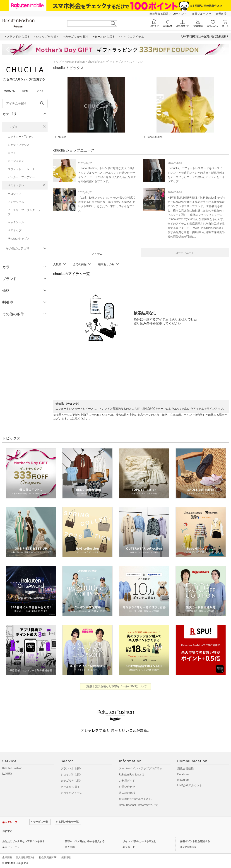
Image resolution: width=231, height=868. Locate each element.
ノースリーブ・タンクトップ (24, 212)
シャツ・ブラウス (19, 145)
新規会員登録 (185, 768)
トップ (57, 62)
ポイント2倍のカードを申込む (139, 841)
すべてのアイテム (72, 793)
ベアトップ (14, 230)
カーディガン (16, 161)
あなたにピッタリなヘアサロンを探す (23, 841)
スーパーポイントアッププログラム (141, 768)
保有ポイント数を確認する (195, 841)
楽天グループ (200, 14)
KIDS (40, 91)
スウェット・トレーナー (23, 169)
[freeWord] (25, 104)
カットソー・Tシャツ (21, 137)
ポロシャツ (14, 194)
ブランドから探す (72, 768)
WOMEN (10, 91)
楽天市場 (221, 14)
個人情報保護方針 (26, 857)
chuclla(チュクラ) (99, 62)
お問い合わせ (127, 787)
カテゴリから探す (72, 781)
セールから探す (70, 787)
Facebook (183, 774)
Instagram (183, 780)
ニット (12, 153)
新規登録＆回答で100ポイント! (168, 14)
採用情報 (66, 857)
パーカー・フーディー (21, 177)
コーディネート (185, 253)
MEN (25, 91)
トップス (12, 127)
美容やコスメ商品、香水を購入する (85, 841)
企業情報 (7, 857)
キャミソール (16, 222)
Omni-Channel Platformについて (138, 805)
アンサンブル (16, 202)
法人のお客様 (127, 793)
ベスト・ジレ (16, 185)
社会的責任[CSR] (48, 857)
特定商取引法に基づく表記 (135, 799)
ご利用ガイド (127, 781)
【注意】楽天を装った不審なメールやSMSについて (116, 686)
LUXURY (7, 774)
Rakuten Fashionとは (132, 775)
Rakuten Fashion (75, 62)
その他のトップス (19, 239)
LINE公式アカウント (190, 785)
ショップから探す (72, 775)
